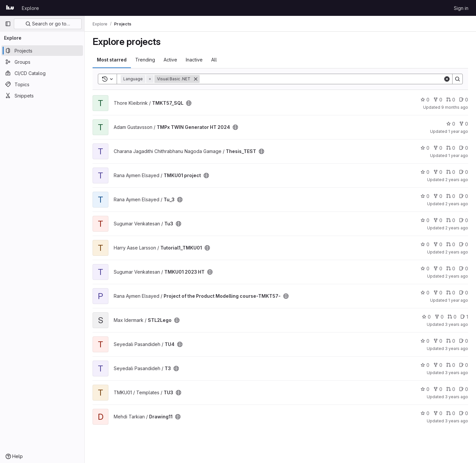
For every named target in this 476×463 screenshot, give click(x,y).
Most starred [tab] (112, 60)
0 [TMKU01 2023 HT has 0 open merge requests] (451, 269)
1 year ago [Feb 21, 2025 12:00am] (458, 300)
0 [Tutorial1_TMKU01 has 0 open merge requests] (451, 244)
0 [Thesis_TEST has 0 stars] (425, 148)
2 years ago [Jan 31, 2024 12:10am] (457, 252)
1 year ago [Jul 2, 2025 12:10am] (458, 155)
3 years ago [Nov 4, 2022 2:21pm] (456, 397)
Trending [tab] (145, 60)
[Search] (321, 79)
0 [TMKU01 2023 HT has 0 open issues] (464, 269)
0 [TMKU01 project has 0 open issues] (464, 172)
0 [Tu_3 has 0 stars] (425, 196)
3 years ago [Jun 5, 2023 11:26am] (456, 324)
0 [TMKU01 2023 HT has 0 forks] (438, 269)
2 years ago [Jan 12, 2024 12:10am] (457, 180)
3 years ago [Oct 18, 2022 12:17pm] (456, 421)
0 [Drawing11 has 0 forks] (438, 413)
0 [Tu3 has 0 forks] (438, 220)
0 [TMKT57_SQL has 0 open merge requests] (451, 100)
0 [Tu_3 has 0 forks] (438, 196)
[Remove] (196, 79)
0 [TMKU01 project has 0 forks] (438, 172)
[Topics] (42, 84)
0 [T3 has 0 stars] (425, 365)
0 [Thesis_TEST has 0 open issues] (464, 148)
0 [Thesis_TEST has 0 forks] (438, 148)
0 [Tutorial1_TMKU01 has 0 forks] (438, 244)
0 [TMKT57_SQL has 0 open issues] (464, 100)
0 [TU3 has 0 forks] (438, 389)
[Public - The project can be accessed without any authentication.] (189, 103)
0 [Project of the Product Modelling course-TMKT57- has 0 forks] (438, 293)
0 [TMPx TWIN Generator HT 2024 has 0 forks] (464, 124)
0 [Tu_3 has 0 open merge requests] (451, 196)
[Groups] (42, 62)
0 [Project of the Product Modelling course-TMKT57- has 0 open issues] (464, 293)
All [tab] (214, 60)
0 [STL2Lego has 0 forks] (439, 317)
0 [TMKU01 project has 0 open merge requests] (451, 172)
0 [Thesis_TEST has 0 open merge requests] (451, 148)
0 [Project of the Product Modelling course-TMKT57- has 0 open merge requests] (451, 293)
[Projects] (42, 51)
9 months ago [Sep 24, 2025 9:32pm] (455, 107)
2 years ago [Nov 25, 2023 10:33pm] (457, 228)
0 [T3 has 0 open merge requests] (451, 365)
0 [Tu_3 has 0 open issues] (464, 196)
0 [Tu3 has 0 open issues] (464, 220)
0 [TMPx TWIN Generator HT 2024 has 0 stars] (451, 124)
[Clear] (447, 79)
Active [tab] (170, 60)
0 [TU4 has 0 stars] (425, 341)
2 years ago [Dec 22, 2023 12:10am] (457, 204)
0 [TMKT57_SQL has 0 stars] (425, 100)
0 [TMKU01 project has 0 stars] (425, 172)
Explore (30, 8)
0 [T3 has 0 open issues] (464, 365)
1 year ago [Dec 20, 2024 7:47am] (458, 131)
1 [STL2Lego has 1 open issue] (464, 317)
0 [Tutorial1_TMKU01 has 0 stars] (425, 244)
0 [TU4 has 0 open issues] (464, 341)
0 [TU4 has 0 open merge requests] (451, 341)
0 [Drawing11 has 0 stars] (425, 413)
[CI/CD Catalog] (42, 73)
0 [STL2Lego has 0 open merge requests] (452, 317)
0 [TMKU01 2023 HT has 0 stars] (425, 269)
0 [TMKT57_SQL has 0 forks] (438, 100)
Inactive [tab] (194, 60)
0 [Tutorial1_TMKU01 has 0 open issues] (464, 244)
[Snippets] (42, 96)
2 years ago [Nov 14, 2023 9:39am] (457, 276)
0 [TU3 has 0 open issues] (464, 389)
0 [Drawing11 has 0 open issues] (464, 413)
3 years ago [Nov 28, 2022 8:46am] (456, 348)
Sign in (461, 8)
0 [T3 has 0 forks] (438, 365)
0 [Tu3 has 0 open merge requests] (451, 220)
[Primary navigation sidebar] (8, 24)
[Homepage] (10, 8)
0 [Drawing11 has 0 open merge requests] (451, 413)
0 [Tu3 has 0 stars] (425, 220)
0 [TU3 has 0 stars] (425, 389)
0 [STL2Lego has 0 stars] (426, 317)
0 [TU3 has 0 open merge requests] (451, 389)
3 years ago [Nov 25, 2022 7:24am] (456, 373)
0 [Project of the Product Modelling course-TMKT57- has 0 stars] (425, 293)
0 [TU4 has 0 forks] (438, 341)
